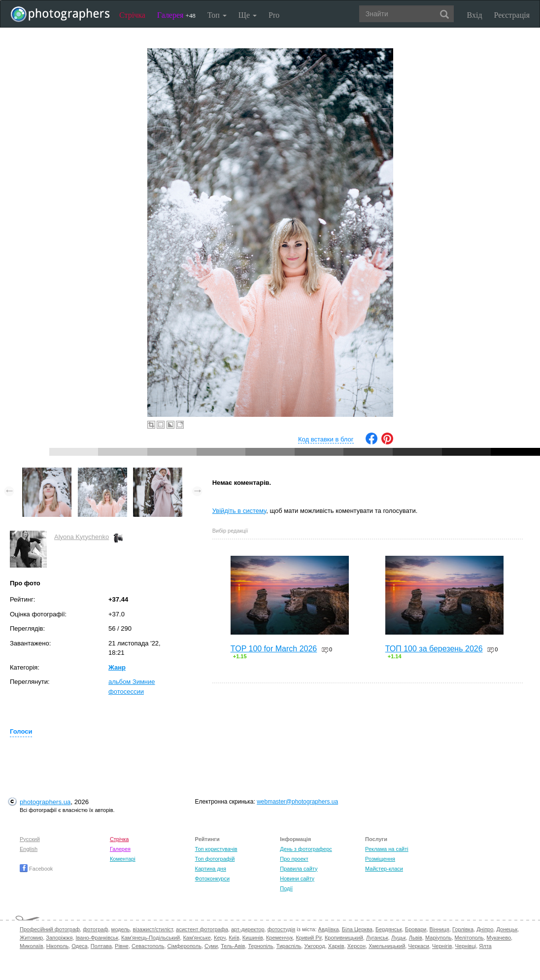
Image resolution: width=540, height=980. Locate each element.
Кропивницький (344, 938)
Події (286, 888)
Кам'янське (197, 938)
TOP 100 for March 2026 (274, 649)
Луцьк (399, 938)
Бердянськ (389, 929)
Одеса (79, 946)
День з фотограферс (306, 849)
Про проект (294, 859)
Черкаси (418, 946)
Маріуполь (438, 938)
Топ (217, 15)
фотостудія (282, 929)
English (29, 849)
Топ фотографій (215, 859)
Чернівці (466, 946)
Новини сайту (297, 879)
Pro (274, 15)
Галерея (176, 15)
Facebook (36, 869)
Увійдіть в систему (239, 511)
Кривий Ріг (308, 938)
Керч (220, 938)
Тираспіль (289, 946)
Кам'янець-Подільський (151, 938)
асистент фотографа (202, 929)
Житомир (31, 938)
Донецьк (507, 929)
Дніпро (485, 929)
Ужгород (314, 946)
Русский (30, 839)
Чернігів (442, 946)
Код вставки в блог (326, 439)
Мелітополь (469, 938)
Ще (248, 15)
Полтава (101, 946)
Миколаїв (32, 946)
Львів (416, 938)
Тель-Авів (233, 946)
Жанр (117, 667)
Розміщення (380, 859)
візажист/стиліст (152, 929)
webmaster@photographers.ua (297, 802)
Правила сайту (299, 869)
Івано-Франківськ (97, 938)
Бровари (416, 929)
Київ (234, 938)
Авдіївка (329, 929)
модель (121, 929)
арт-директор (248, 929)
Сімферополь (185, 946)
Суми (211, 946)
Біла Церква (357, 929)
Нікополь (57, 946)
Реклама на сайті (387, 849)
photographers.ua (45, 802)
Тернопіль (260, 946)
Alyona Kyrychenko (82, 537)
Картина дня (211, 869)
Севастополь (148, 946)
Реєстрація (512, 15)
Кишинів (253, 938)
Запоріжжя (59, 938)
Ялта (485, 946)
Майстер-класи (384, 869)
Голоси (21, 731)
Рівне (122, 946)
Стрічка (132, 15)
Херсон (356, 946)
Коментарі (123, 859)
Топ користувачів (216, 849)
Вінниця (439, 929)
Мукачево (499, 938)
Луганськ (377, 938)
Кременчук (279, 938)
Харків (336, 946)
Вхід (475, 15)
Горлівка (463, 929)
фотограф (95, 929)
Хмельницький (387, 946)
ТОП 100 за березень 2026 (434, 649)
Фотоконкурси (212, 879)
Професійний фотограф (50, 929)
